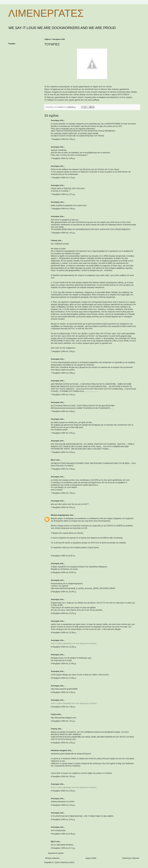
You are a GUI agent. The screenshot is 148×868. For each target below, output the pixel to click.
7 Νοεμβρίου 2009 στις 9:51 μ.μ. (63, 507)
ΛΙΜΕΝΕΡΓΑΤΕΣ (46, 13)
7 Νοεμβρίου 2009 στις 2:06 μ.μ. (63, 158)
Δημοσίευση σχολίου (56, 853)
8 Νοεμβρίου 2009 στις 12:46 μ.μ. (64, 678)
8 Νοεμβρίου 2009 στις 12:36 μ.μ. (64, 664)
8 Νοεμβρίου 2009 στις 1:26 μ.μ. (63, 692)
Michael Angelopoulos (60, 515)
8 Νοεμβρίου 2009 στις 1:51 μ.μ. (63, 721)
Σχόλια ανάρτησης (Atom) (64, 862)
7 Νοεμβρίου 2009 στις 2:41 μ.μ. (63, 233)
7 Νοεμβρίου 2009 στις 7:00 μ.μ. (63, 493)
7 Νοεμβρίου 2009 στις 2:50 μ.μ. (63, 351)
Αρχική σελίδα (91, 858)
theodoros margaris (59, 750)
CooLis (54, 714)
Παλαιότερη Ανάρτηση (131, 858)
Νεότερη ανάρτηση (52, 858)
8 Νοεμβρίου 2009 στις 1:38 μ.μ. (63, 707)
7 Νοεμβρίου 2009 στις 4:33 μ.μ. (63, 452)
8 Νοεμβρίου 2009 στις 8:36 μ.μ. (63, 834)
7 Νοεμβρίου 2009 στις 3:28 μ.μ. (63, 411)
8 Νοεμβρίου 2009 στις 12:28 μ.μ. (64, 633)
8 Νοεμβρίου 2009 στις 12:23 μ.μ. (64, 613)
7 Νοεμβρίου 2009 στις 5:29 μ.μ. (63, 469)
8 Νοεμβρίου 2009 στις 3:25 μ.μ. (63, 819)
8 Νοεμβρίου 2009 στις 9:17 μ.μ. (63, 848)
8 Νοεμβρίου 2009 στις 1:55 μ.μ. (63, 743)
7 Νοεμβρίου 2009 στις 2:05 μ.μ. (63, 139)
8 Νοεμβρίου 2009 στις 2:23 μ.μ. (63, 805)
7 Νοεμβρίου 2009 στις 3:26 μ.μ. (63, 395)
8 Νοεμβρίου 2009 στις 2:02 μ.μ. (63, 776)
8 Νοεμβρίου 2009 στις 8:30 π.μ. (63, 556)
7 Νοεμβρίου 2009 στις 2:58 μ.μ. (63, 373)
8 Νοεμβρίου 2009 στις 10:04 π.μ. (64, 572)
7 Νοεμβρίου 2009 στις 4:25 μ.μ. (63, 433)
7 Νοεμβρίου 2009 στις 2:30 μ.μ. (63, 209)
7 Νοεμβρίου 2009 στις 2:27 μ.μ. (63, 194)
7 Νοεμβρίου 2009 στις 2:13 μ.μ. (63, 178)
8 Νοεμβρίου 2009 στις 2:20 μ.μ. (63, 791)
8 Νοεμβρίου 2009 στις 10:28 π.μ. (64, 592)
